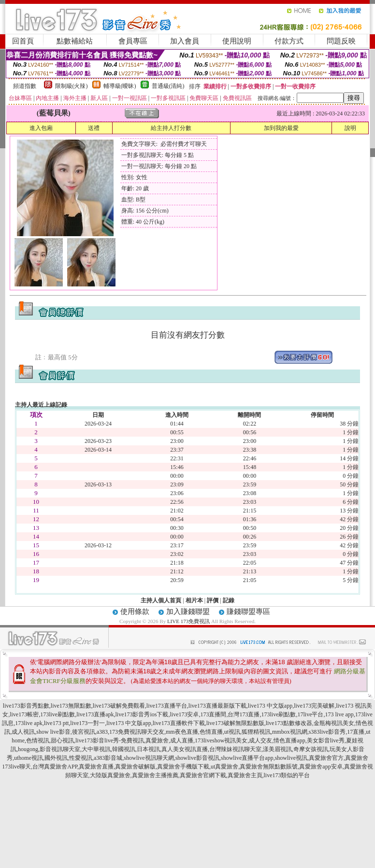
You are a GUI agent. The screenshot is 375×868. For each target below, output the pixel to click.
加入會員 (185, 41)
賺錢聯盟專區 (248, 612)
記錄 (229, 600)
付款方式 (289, 41)
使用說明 (237, 41)
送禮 (94, 128)
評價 (213, 600)
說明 (350, 128)
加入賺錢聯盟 (188, 612)
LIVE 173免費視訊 (188, 621)
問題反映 (341, 41)
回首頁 (23, 41)
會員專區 (133, 41)
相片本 (194, 600)
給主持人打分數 (171, 128)
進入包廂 (41, 128)
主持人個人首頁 (161, 600)
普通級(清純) (168, 86)
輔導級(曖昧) (120, 86)
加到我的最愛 (281, 128)
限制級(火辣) (72, 86)
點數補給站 (75, 41)
